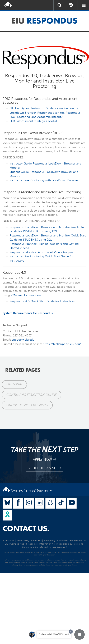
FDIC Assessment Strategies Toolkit (33, 121)
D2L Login (14, 384)
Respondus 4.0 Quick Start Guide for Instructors (42, 301)
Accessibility (23, 540)
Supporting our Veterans (70, 544)
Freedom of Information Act (41, 544)
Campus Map (17, 544)
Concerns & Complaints (34, 547)
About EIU (36, 540)
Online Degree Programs (27, 405)
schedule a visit (45, 468)
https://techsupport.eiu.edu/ (62, 344)
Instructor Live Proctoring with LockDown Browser (44, 180)
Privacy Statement (58, 547)
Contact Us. (26, 528)
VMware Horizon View (26, 295)
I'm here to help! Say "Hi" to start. (54, 634)
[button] (79, 634)
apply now (45, 460)
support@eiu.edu (23, 340)
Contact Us (9, 540)
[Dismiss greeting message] (71, 632)
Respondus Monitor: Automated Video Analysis (41, 252)
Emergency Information (56, 540)
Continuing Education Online (32, 395)
